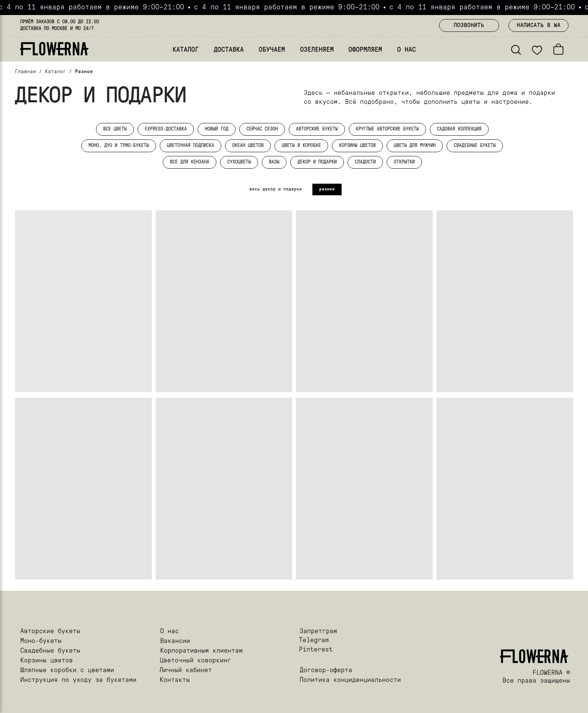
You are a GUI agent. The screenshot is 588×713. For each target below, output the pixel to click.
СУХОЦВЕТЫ (239, 162)
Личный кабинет (186, 670)
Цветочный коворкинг (195, 661)
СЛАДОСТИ (365, 162)
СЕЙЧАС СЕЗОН (262, 129)
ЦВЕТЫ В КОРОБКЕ (301, 146)
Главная (25, 72)
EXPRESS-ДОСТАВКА (166, 129)
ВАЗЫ (274, 162)
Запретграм (318, 631)
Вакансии (175, 641)
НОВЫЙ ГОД (217, 129)
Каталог (55, 72)
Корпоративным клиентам (201, 651)
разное (327, 189)
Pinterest (316, 650)
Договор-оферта (326, 670)
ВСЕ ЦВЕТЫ (115, 129)
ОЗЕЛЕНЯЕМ (317, 50)
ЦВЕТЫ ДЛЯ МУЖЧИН (415, 146)
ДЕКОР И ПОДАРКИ (317, 162)
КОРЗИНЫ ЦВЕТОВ (357, 146)
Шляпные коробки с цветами (67, 670)
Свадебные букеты (50, 651)
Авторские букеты (50, 631)
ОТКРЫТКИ (404, 162)
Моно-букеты (41, 641)
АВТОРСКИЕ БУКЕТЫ (317, 129)
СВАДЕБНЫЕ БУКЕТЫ (475, 146)
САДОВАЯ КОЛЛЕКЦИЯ (459, 129)
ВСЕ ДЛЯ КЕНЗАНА (190, 162)
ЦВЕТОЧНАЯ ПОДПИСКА (190, 146)
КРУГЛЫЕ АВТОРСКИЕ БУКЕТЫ (387, 129)
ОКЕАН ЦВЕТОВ (248, 146)
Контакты (175, 680)
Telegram (314, 640)
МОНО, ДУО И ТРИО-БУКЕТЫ (119, 146)
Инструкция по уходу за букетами (78, 680)
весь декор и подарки (276, 189)
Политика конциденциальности (350, 680)
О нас (169, 631)
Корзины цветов (46, 661)
